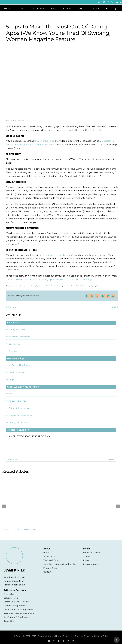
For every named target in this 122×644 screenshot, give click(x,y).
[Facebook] (87, 296)
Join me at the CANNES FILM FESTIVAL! (19, 530)
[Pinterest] (108, 296)
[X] (92, 296)
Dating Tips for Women (54, 286)
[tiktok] (73, 641)
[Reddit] (97, 296)
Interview (66, 286)
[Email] (113, 296)
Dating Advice (25, 286)
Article (17, 286)
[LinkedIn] (103, 296)
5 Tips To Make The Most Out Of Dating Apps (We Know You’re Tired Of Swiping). (49, 279)
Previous (12, 307)
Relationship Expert (88, 286)
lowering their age (44, 141)
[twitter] (63, 641)
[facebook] (59, 641)
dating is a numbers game (60, 255)
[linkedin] (68, 641)
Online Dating (76, 286)
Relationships (101, 286)
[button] (115, 8)
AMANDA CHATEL (19, 120)
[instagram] (54, 641)
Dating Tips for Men (38, 286)
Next (114, 307)
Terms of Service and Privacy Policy (92, 636)
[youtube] (49, 641)
